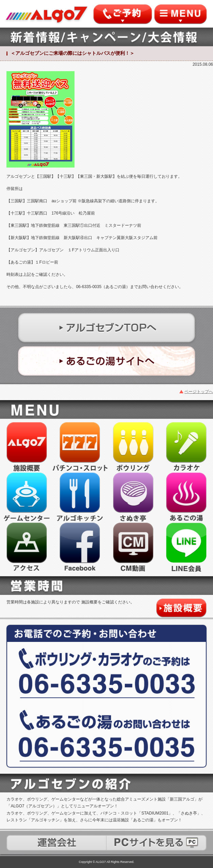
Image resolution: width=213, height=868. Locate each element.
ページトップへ (199, 392)
